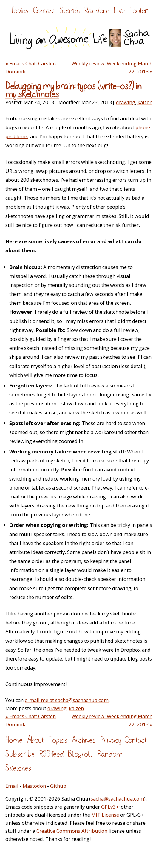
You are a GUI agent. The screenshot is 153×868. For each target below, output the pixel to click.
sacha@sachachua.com (117, 799)
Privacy (111, 740)
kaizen (145, 102)
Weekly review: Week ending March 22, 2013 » (112, 67)
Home (14, 740)
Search (69, 11)
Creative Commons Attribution (72, 831)
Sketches (18, 768)
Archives (84, 740)
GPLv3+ (110, 807)
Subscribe (20, 754)
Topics (19, 11)
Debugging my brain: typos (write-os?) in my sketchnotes (73, 90)
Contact (44, 11)
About (35, 740)
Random (97, 11)
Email (12, 786)
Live (119, 11)
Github (58, 786)
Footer (139, 11)
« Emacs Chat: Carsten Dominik (31, 67)
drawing (126, 102)
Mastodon (34, 786)
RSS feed (51, 754)
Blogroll (80, 754)
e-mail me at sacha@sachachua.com (67, 700)
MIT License (105, 815)
